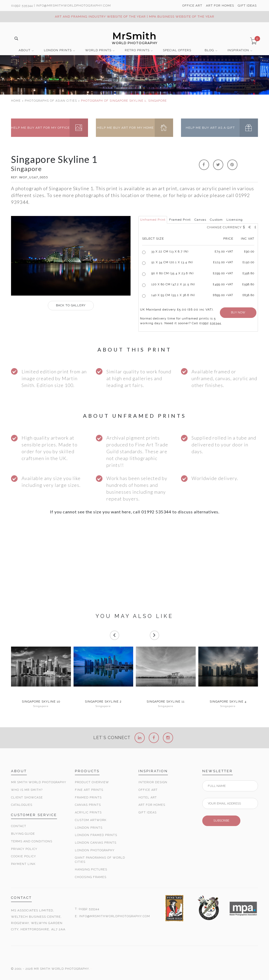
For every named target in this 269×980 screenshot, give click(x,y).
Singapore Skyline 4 (228, 702)
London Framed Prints (96, 835)
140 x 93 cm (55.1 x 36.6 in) (173, 295)
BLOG (209, 50)
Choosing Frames (91, 877)
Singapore (41, 706)
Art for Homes (152, 805)
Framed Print (180, 220)
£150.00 (248, 262)
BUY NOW (238, 313)
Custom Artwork (91, 820)
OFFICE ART (192, 6)
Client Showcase (27, 798)
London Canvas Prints (96, 843)
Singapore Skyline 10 (41, 702)
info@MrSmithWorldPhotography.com (73, 6)
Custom (216, 220)
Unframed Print (153, 220)
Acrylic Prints (88, 813)
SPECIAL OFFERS (177, 50)
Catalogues (22, 805)
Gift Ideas (148, 813)
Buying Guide (23, 834)
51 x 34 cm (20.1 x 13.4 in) (172, 262)
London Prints (89, 828)
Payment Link (23, 864)
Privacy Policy (24, 849)
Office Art (148, 790)
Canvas (200, 220)
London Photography (95, 850)
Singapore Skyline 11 (166, 702)
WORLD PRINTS (98, 50)
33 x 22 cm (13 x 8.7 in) (170, 252)
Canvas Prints (88, 805)
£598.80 (248, 284)
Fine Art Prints (89, 790)
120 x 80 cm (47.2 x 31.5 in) (173, 284)
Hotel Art (148, 798)
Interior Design (153, 782)
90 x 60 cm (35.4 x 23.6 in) (172, 273)
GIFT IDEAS (247, 6)
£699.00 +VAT (223, 295)
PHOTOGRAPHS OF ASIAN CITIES (51, 101)
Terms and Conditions (32, 841)
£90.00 (249, 252)
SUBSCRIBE (221, 821)
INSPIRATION (238, 50)
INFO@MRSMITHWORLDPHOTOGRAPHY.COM (115, 916)
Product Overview (92, 782)
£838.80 (248, 295)
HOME (16, 101)
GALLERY (71, 305)
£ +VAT (224, 252)
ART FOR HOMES (220, 6)
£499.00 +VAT (223, 284)
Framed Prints (88, 798)
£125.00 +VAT (223, 262)
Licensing (235, 220)
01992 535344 (22, 6)
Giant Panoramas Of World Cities (100, 860)
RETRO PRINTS (137, 50)
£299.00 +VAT (223, 273)
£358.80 (248, 273)
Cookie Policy (24, 856)
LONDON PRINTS (58, 50)
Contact (19, 826)
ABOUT (25, 50)
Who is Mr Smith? (27, 790)
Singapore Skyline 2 (103, 702)
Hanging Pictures (91, 870)
